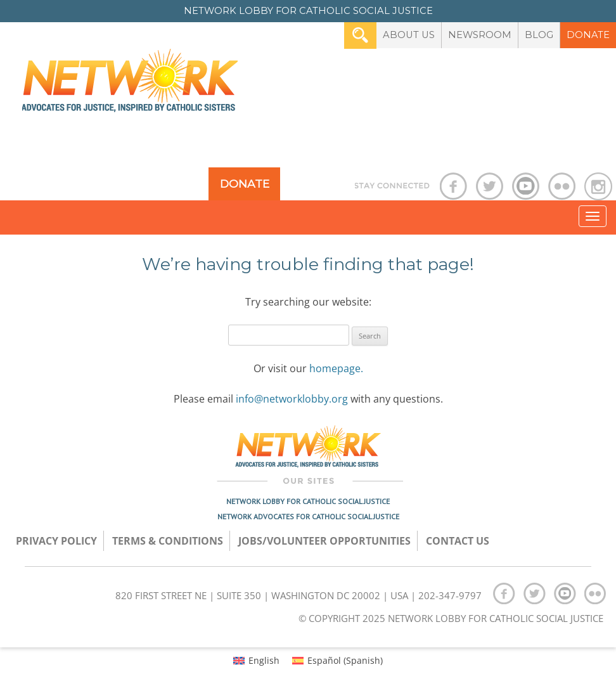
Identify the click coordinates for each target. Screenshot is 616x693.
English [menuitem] (264, 660)
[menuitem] (256, 661)
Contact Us (458, 541)
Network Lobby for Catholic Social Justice (308, 501)
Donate (588, 35)
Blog (539, 35)
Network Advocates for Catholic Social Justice (308, 516)
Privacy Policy (56, 541)
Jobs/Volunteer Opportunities (324, 541)
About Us (409, 35)
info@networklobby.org (292, 399)
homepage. (336, 368)
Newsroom (480, 35)
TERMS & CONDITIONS (168, 541)
